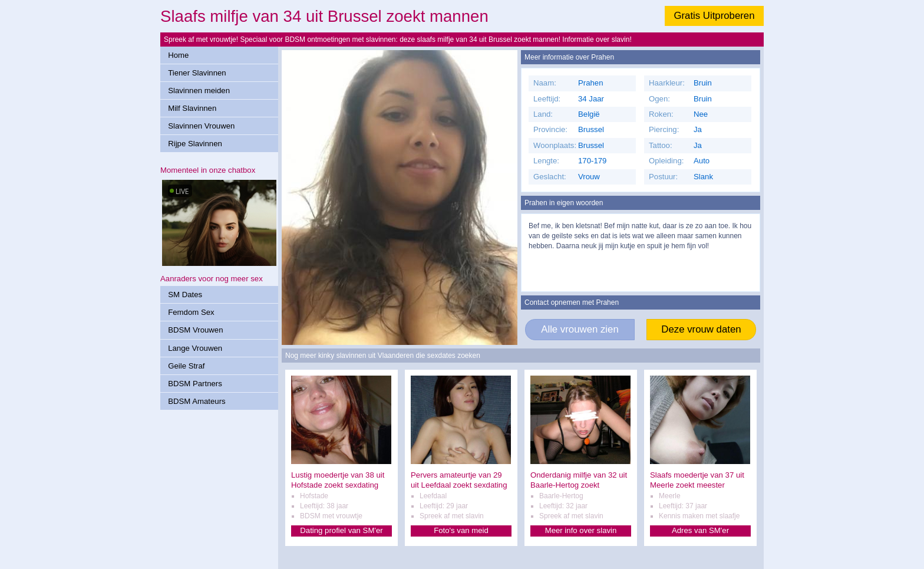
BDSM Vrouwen (195, 330)
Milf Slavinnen (192, 108)
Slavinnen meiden (199, 91)
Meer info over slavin (581, 530)
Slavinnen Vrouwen (201, 126)
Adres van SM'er (700, 530)
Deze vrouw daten (701, 329)
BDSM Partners (195, 384)
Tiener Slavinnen (197, 73)
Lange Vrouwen (195, 348)
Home (178, 55)
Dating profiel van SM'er (341, 530)
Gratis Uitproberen (714, 16)
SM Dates (185, 295)
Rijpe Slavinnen (195, 144)
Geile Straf (186, 366)
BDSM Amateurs (197, 401)
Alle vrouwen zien (580, 329)
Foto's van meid (461, 530)
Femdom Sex (191, 312)
